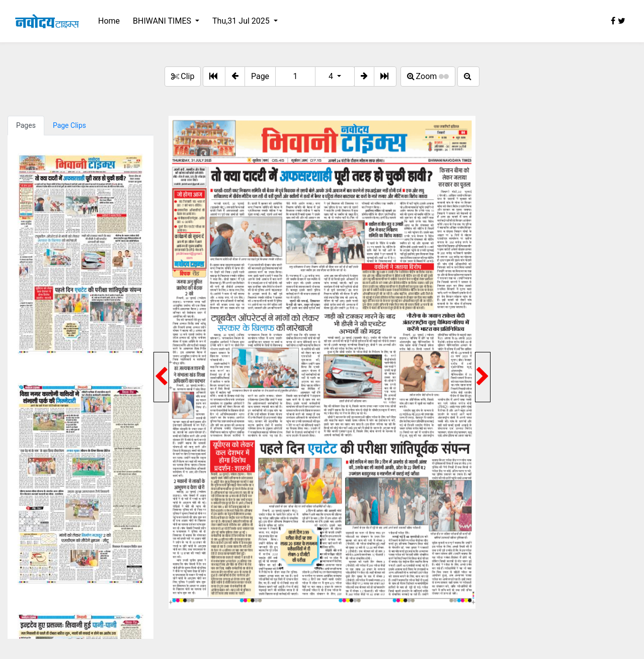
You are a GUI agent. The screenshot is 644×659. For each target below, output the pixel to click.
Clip (183, 76)
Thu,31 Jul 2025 (242, 21)
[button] (235, 77)
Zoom (428, 76)
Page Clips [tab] (69, 125)
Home (109, 21)
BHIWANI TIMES (163, 21)
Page (260, 76)
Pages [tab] (26, 125)
